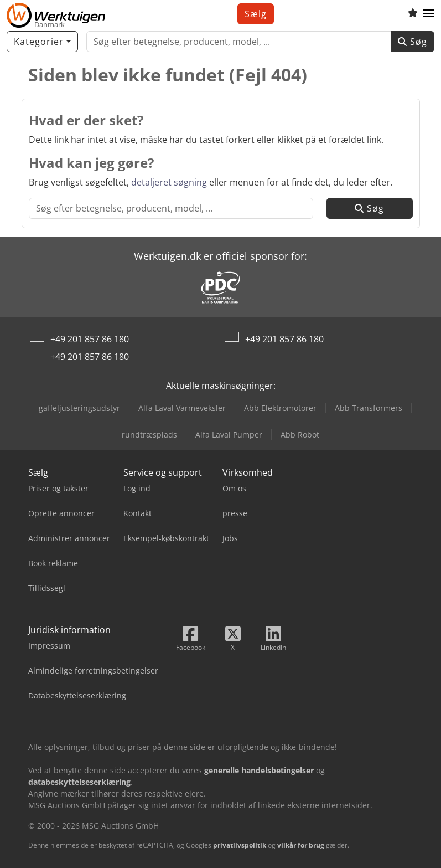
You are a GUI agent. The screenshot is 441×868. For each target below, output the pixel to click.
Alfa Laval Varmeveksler (182, 408)
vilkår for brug (301, 845)
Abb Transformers (369, 408)
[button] (429, 14)
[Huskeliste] (413, 14)
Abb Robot (300, 435)
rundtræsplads (149, 435)
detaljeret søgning (169, 182)
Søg (413, 42)
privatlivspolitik (240, 845)
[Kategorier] (42, 42)
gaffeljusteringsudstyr (79, 408)
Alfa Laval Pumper (229, 435)
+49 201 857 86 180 (90, 339)
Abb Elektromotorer (280, 408)
